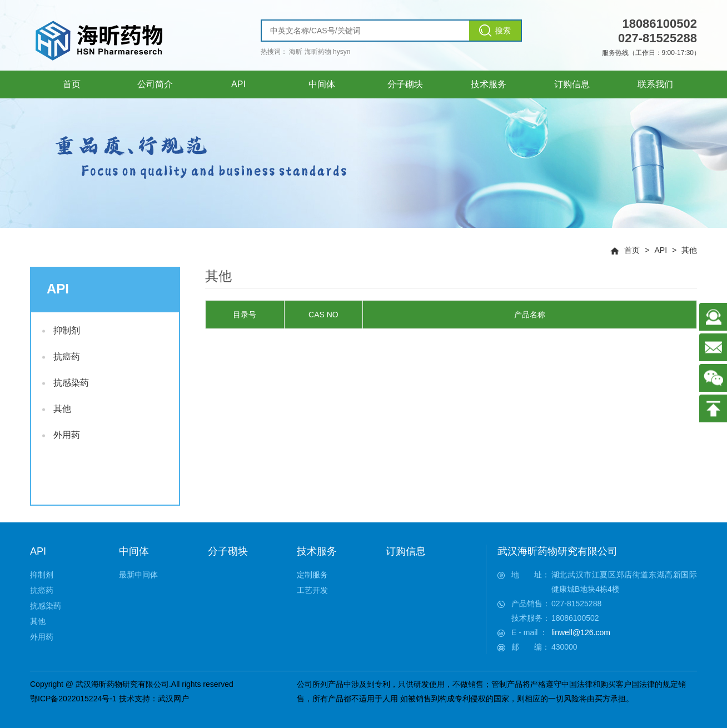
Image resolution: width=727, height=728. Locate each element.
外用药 (61, 435)
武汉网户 (173, 699)
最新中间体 (138, 575)
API (661, 250)
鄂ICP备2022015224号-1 (73, 699)
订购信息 (406, 551)
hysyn (342, 52)
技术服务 (317, 551)
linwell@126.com (581, 632)
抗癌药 (61, 356)
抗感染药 (66, 383)
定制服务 (312, 575)
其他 (689, 250)
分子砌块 (228, 551)
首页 (632, 250)
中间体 (134, 551)
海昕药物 (318, 52)
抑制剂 (61, 330)
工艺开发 (312, 590)
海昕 (296, 52)
